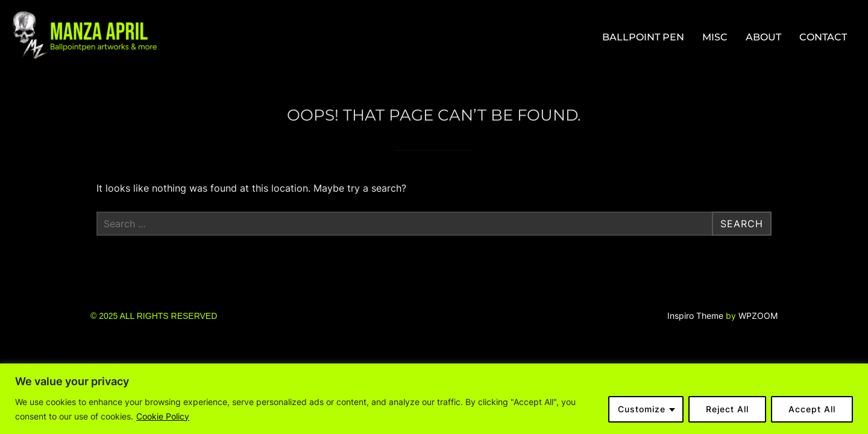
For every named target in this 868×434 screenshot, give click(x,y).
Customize (642, 409)
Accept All (812, 409)
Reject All (727, 409)
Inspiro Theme (695, 316)
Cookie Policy (163, 416)
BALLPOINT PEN (643, 37)
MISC (715, 37)
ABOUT (763, 37)
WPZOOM (758, 316)
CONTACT (823, 37)
